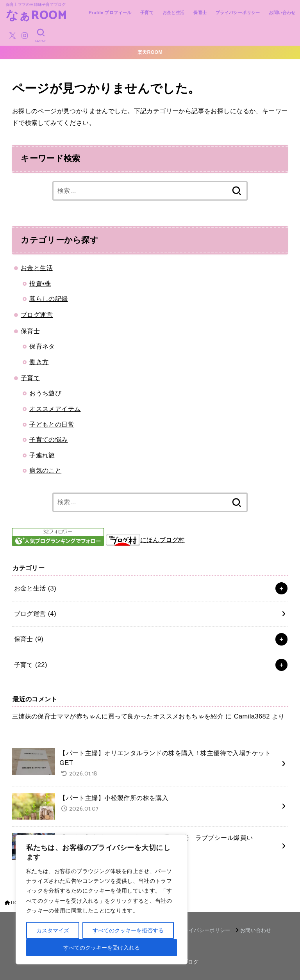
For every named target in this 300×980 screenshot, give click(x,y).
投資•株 (40, 283)
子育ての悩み (48, 439)
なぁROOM (37, 16)
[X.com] (12, 36)
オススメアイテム (55, 409)
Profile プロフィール (110, 12)
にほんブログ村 (145, 540)
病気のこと (45, 470)
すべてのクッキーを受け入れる (102, 948)
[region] (102, 900)
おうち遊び (45, 393)
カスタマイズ (53, 930)
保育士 (200, 12)
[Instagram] (25, 36)
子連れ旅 (42, 455)
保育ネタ (42, 346)
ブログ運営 (37, 315)
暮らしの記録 (48, 299)
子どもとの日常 (52, 424)
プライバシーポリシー (238, 12)
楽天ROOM (150, 52)
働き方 (39, 362)
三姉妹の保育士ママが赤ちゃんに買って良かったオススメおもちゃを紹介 (118, 716)
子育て (147, 12)
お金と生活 (174, 12)
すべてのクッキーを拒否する (128, 930)
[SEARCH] (41, 36)
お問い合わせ (282, 12)
